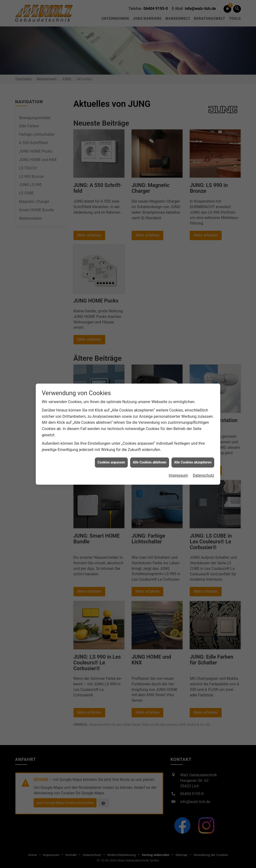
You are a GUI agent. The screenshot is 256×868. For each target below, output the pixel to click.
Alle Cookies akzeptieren (193, 459)
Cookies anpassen (111, 459)
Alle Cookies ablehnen (150, 459)
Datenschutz (204, 472)
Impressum (178, 472)
